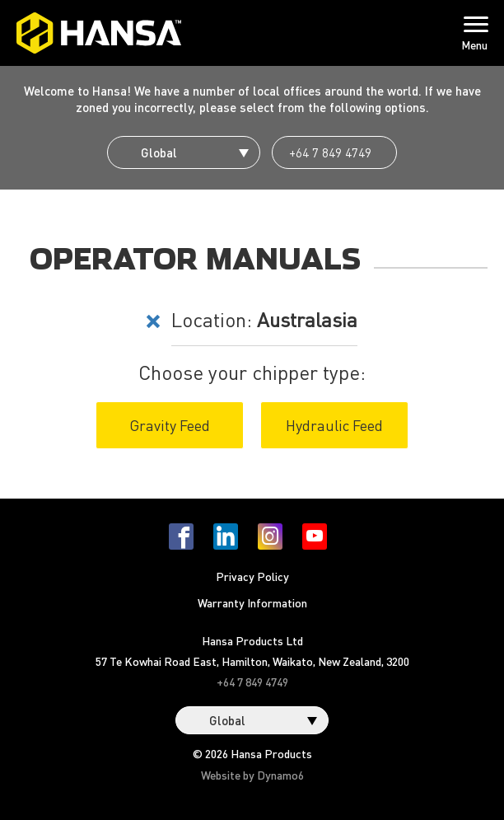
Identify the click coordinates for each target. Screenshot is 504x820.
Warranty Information (252, 602)
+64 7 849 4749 (330, 152)
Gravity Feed (170, 425)
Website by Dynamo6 (252, 775)
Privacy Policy (252, 576)
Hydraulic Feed (334, 425)
